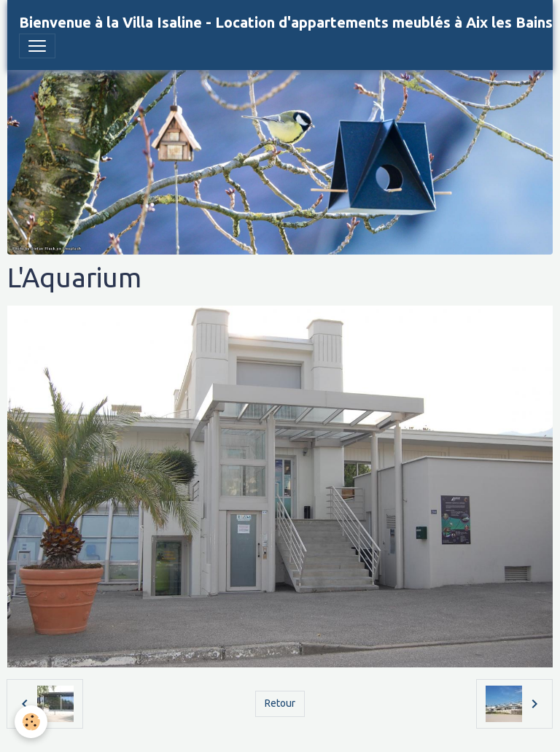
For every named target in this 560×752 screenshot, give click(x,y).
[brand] (286, 23)
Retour (280, 703)
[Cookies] (31, 722)
